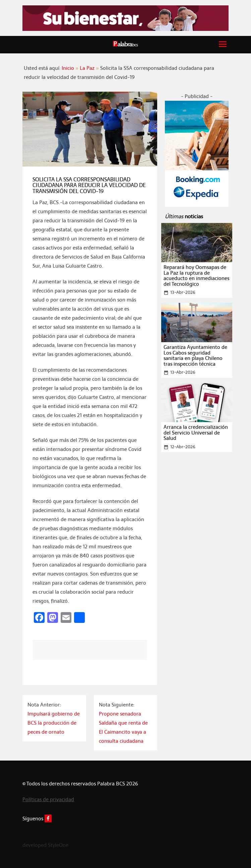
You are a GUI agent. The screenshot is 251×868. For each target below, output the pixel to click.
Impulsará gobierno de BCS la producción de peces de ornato (54, 723)
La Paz (87, 68)
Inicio (68, 68)
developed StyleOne (45, 845)
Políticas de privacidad (48, 799)
